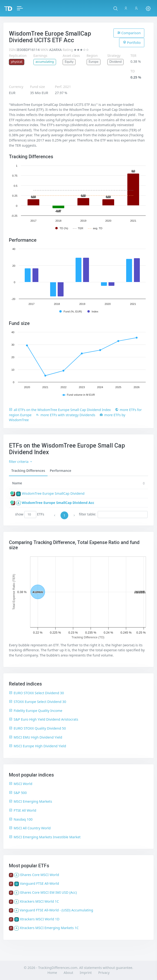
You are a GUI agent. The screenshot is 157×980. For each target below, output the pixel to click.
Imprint (86, 973)
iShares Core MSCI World (39, 875)
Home (52, 973)
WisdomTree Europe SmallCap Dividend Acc (58, 503)
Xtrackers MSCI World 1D (40, 919)
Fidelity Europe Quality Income (36, 711)
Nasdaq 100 (21, 819)
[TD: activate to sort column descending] (127, 483)
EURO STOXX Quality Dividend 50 (37, 728)
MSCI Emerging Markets (30, 801)
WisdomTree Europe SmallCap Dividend (53, 493)
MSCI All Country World (30, 828)
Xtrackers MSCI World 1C (39, 901)
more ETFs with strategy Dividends (66, 415)
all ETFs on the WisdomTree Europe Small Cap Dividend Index (60, 410)
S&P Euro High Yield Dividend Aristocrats (44, 719)
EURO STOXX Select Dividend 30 (36, 693)
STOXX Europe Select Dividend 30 (38, 702)
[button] (115, 8)
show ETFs (30, 515)
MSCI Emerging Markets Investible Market (45, 837)
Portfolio (132, 42)
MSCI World (21, 784)
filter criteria (21, 462)
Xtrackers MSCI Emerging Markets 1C (49, 928)
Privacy (104, 973)
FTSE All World (23, 810)
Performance (61, 471)
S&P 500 (18, 793)
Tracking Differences (28, 471)
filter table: (113, 515)
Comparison (129, 33)
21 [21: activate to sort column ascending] (139, 483)
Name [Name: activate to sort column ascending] (17, 483)
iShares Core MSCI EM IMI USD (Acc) (48, 892)
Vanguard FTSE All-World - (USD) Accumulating (56, 910)
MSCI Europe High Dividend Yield (38, 746)
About (68, 973)
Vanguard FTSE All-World (39, 883)
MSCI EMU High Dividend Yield (36, 737)
